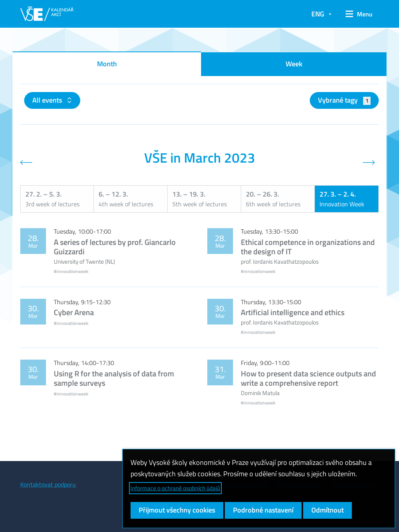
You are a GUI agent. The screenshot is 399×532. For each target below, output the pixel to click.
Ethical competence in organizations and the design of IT (308, 247)
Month (107, 64)
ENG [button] (318, 14)
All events (48, 100)
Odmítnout (327, 510)
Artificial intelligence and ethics (293, 312)
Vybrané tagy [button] (344, 100)
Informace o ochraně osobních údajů (175, 488)
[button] (359, 14)
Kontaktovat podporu (48, 484)
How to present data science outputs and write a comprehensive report (308, 378)
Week (294, 64)
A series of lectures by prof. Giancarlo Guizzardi (115, 247)
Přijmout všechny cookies (177, 510)
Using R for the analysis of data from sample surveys (114, 378)
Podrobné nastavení (263, 510)
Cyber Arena (74, 312)
